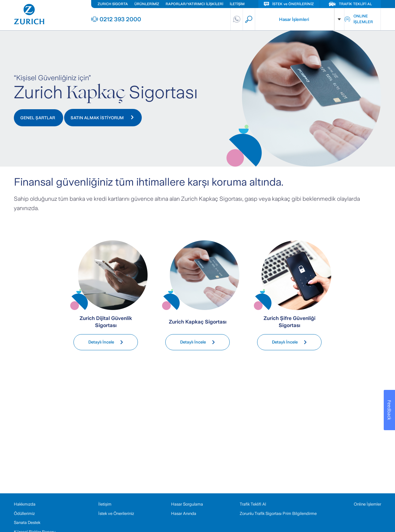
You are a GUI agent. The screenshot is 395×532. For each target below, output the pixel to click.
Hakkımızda (25, 504)
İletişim (105, 504)
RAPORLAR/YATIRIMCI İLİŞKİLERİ (194, 4)
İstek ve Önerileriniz (116, 513)
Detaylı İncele (106, 342)
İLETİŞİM (237, 4)
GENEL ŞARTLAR (38, 118)
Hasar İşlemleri (294, 19)
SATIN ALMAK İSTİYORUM (102, 118)
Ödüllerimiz (24, 513)
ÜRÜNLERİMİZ (147, 4)
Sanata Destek (27, 522)
